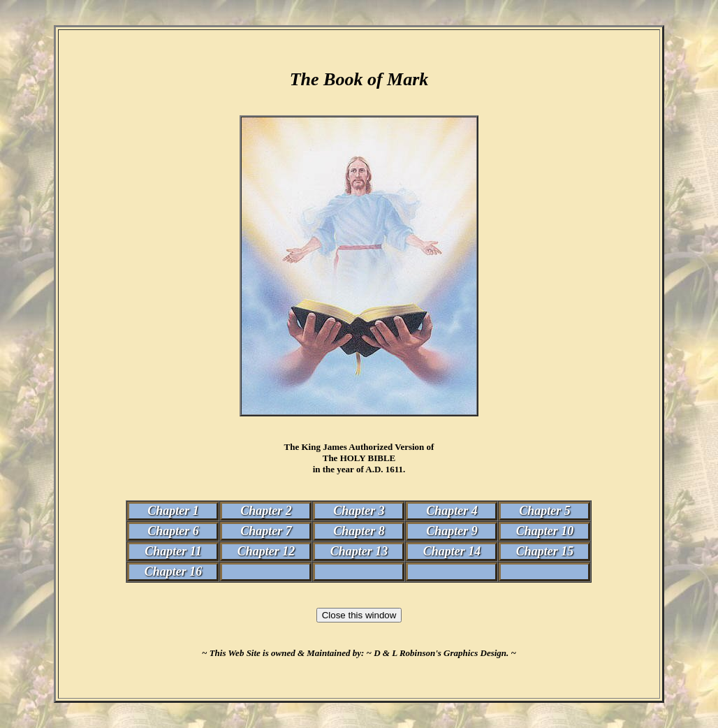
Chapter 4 (452, 511)
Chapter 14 (452, 551)
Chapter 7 (266, 531)
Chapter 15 (545, 551)
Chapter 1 (173, 511)
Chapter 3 (359, 511)
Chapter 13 (359, 551)
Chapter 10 (545, 531)
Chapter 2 (266, 511)
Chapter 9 (452, 531)
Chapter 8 (359, 531)
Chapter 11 (173, 551)
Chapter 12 (266, 551)
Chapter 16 (174, 572)
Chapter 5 (545, 511)
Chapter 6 (173, 531)
